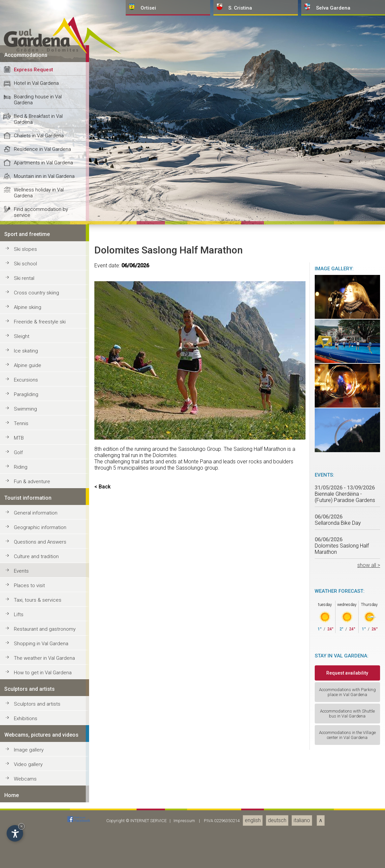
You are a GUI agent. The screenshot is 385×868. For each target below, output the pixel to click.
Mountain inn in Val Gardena (44, 646)
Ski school (25, 734)
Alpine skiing (28, 777)
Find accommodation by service (41, 682)
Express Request (33, 540)
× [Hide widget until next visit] (21, 826)
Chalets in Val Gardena (39, 606)
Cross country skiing (36, 763)
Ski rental (24, 748)
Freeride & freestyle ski (40, 792)
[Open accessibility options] (15, 833)
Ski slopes (25, 719)
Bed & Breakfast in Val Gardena (38, 589)
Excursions (26, 850)
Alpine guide (28, 835)
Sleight (22, 806)
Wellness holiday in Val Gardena (39, 663)
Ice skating (26, 821)
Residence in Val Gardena (42, 619)
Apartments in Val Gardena (43, 633)
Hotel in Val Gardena (36, 553)
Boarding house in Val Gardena (38, 570)
